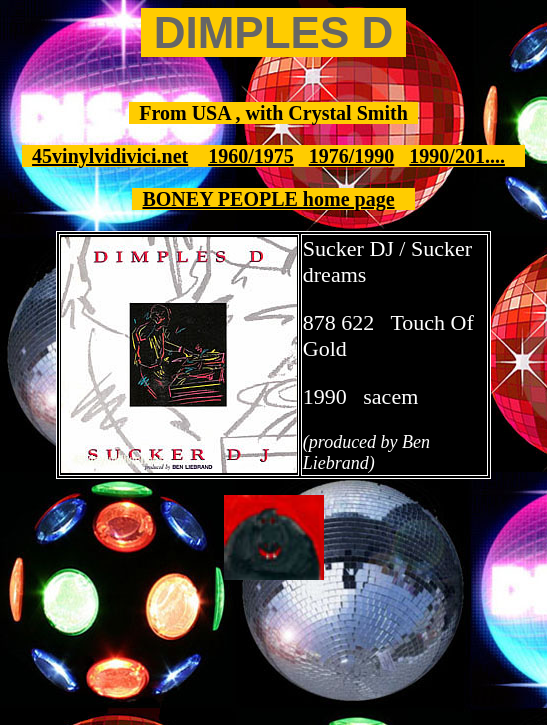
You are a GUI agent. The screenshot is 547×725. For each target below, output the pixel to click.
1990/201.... (457, 156)
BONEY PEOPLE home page (268, 199)
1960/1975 (251, 156)
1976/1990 (352, 156)
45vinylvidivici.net (110, 156)
